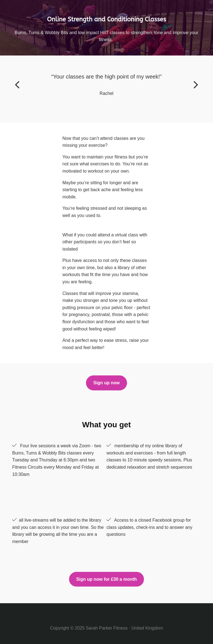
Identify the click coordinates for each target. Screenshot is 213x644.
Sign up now (106, 383)
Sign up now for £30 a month (107, 579)
